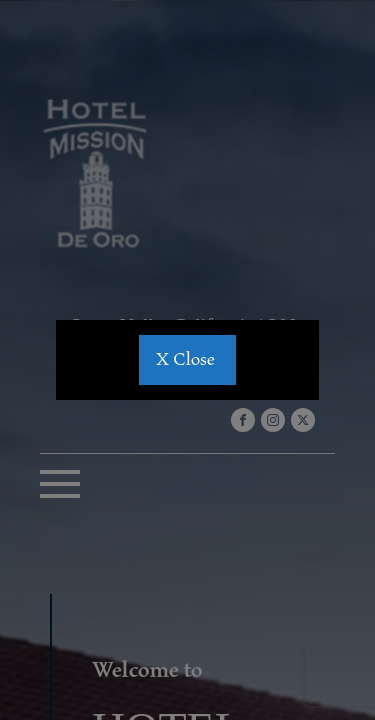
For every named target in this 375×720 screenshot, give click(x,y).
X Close (187, 360)
